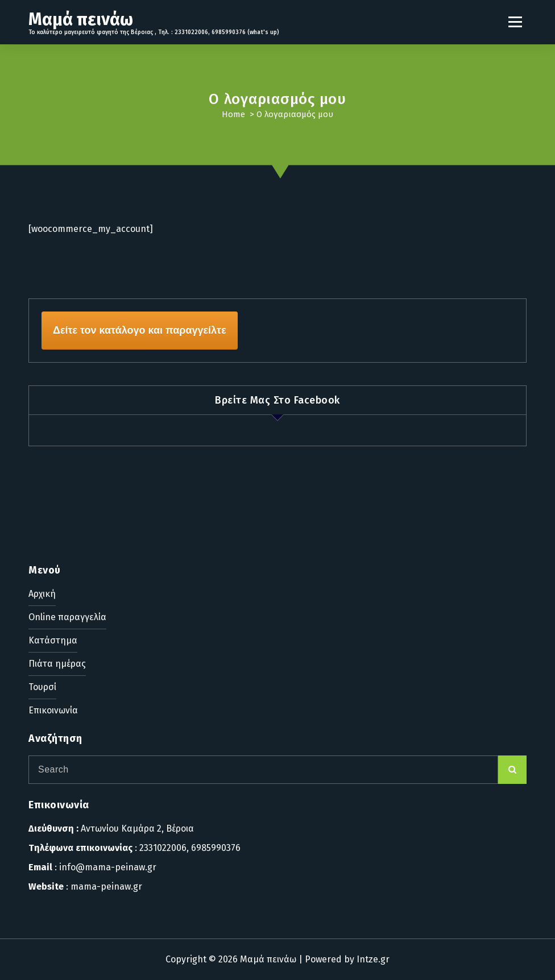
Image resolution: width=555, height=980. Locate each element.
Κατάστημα (53, 640)
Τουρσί (42, 687)
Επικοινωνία (53, 710)
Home (233, 114)
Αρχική (42, 594)
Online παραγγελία (67, 617)
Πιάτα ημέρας (57, 664)
